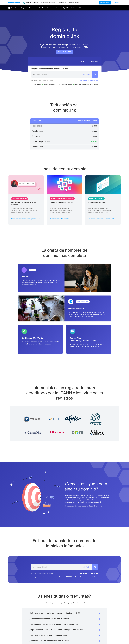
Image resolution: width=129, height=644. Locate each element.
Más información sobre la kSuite (65, 219)
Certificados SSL (76, 8)
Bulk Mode (86, 74)
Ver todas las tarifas (64, 52)
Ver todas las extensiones (89, 81)
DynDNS (66, 8)
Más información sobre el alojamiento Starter (103, 219)
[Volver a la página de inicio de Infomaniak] (14, 3)
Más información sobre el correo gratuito (26, 219)
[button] (64, 613)
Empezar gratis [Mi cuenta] (105, 3)
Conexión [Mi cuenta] (116, 3)
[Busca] (95, 3)
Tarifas (58, 8)
